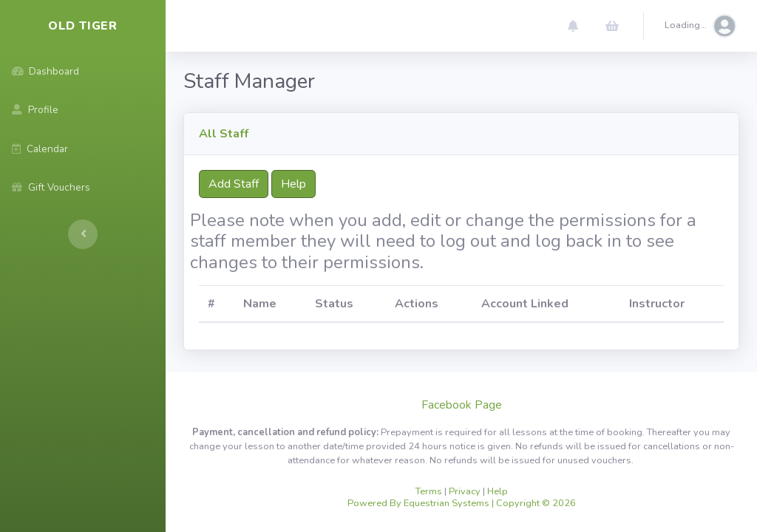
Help (293, 184)
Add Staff (234, 184)
